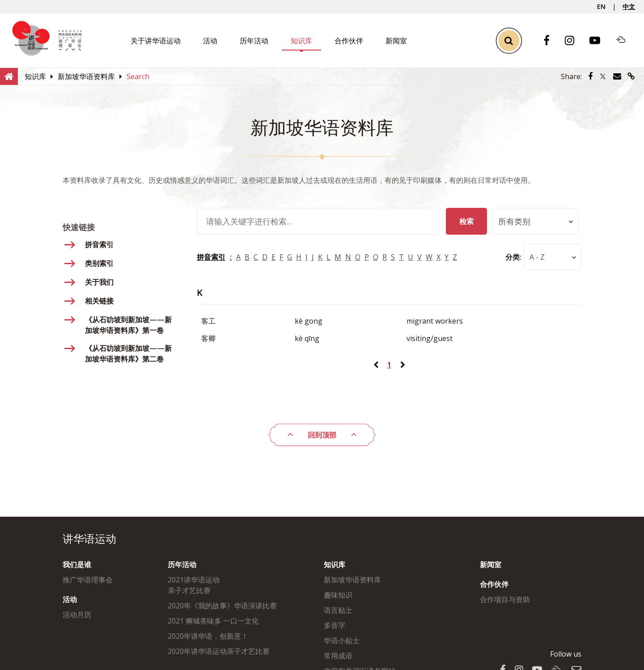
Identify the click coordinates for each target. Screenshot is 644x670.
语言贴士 (338, 610)
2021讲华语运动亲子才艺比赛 (194, 585)
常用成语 (338, 656)
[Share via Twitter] (603, 76)
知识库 (301, 41)
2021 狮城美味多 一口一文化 (213, 621)
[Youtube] (599, 41)
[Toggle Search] (509, 40)
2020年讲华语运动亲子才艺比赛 (219, 651)
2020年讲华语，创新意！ (208, 636)
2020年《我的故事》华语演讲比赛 (222, 606)
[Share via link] (631, 76)
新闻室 (396, 41)
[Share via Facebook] (590, 76)
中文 (629, 6)
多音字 (335, 625)
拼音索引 (211, 257)
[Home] (9, 76)
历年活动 (254, 41)
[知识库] (35, 76)
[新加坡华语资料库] (86, 76)
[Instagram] (574, 41)
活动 (210, 41)
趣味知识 (338, 595)
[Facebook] (551, 41)
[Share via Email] (617, 76)
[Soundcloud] (625, 41)
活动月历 (77, 615)
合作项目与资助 (505, 599)
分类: (504, 257)
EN (601, 6)
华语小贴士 (342, 641)
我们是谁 (77, 565)
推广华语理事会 (88, 580)
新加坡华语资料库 (352, 580)
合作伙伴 (349, 41)
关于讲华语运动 (156, 41)
